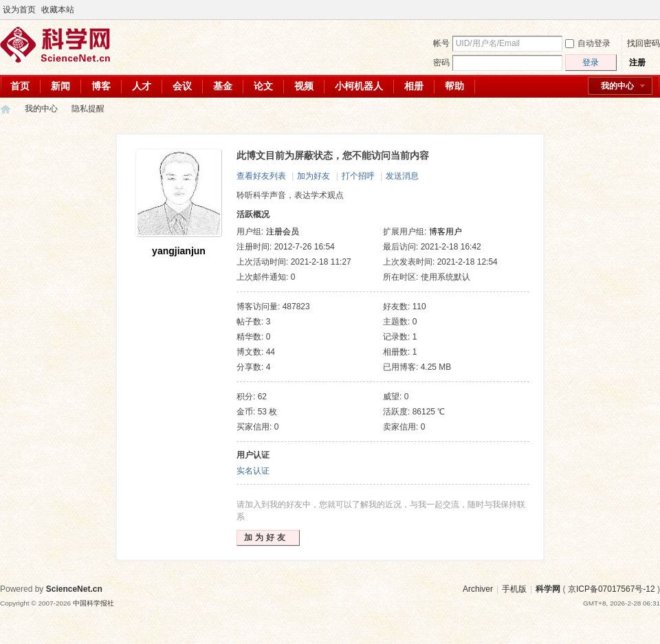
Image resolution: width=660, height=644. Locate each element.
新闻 (60, 86)
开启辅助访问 (641, 10)
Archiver (478, 589)
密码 (441, 63)
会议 (182, 86)
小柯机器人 (359, 86)
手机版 (514, 589)
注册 (637, 63)
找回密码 (643, 43)
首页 (20, 86)
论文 (263, 86)
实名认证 (253, 471)
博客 (101, 86)
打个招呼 (358, 176)
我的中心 (617, 86)
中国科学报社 (93, 603)
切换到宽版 (652, 10)
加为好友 (313, 176)
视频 (304, 86)
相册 (414, 86)
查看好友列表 (261, 176)
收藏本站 (58, 10)
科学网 (5, 109)
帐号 (441, 43)
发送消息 (402, 176)
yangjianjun (179, 251)
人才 (142, 86)
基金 (223, 86)
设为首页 (19, 10)
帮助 (454, 86)
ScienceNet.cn (74, 589)
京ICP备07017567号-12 (612, 589)
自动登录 (588, 43)
